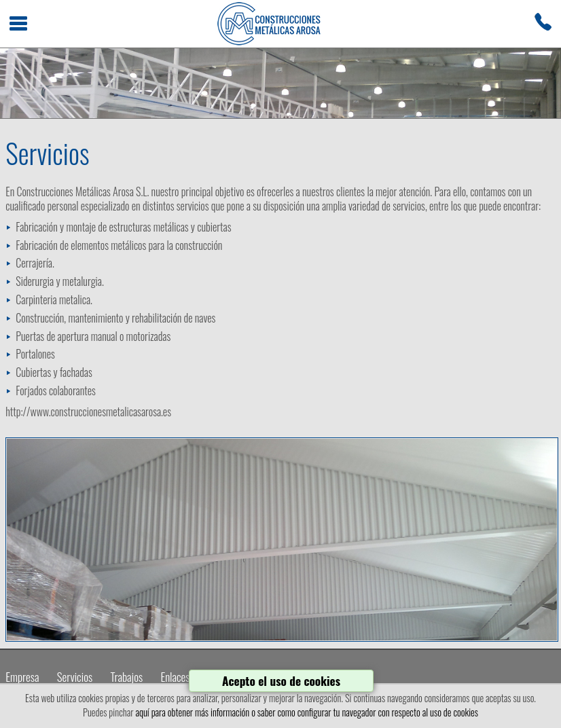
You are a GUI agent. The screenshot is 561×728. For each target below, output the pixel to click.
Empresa (22, 677)
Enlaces (175, 677)
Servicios (75, 677)
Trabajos (126, 677)
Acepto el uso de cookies (281, 680)
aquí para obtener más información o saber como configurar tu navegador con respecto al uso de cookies (307, 712)
